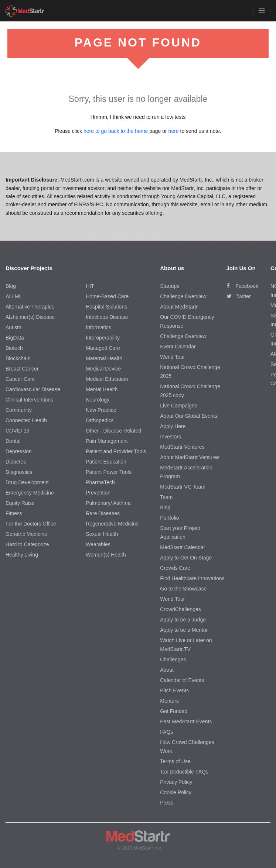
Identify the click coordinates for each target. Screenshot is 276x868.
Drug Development (27, 482)
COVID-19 (18, 431)
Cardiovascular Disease (33, 389)
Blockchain (18, 358)
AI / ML (14, 296)
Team (166, 497)
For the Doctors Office (31, 524)
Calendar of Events (182, 680)
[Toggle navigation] (262, 11)
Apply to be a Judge (183, 620)
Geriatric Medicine (26, 534)
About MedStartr (179, 307)
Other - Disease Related (113, 431)
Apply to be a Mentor (184, 630)
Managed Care (103, 348)
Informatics (98, 327)
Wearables (98, 544)
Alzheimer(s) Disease (30, 317)
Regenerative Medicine (112, 524)
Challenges (173, 659)
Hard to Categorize (27, 544)
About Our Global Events (189, 416)
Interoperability (103, 338)
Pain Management (107, 441)
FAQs (166, 732)
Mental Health (102, 389)
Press (167, 803)
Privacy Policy (176, 782)
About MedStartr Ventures (190, 457)
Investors (171, 437)
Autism (13, 327)
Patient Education (106, 462)
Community (19, 410)
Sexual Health (102, 534)
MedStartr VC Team (183, 487)
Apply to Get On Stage (186, 558)
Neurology (98, 400)
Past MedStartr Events (186, 721)
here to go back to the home (116, 131)
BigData (15, 338)
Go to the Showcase (183, 589)
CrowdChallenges (180, 609)
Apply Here (173, 426)
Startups (170, 286)
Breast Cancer (22, 369)
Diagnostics (19, 472)
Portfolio (169, 518)
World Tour (172, 357)
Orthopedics (100, 420)
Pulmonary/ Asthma (108, 503)
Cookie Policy (176, 792)
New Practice (101, 410)
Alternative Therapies (30, 307)
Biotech (14, 348)
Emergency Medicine (30, 493)
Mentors (169, 701)
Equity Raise (20, 503)
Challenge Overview (183, 296)
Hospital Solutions (106, 307)
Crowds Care (175, 568)
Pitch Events (174, 690)
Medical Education (107, 379)
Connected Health (26, 420)
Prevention (98, 493)
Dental (13, 441)
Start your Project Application (180, 533)
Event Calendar (178, 347)
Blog (11, 286)
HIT (90, 286)
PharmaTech (100, 482)
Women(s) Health (106, 555)
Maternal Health (104, 358)
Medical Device (103, 369)
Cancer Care (20, 379)
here (174, 131)
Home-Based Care (107, 296)
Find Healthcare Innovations (192, 578)
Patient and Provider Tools (116, 451)
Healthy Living (22, 555)
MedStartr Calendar (183, 547)
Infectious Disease (107, 317)
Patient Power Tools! (109, 472)
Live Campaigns (178, 406)
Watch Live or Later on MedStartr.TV (186, 645)
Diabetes (16, 462)
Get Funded (174, 711)
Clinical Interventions (29, 400)
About (167, 670)
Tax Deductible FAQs (184, 772)
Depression (19, 451)
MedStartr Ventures (182, 447)
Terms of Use (175, 761)
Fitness (14, 513)
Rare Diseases (103, 513)
